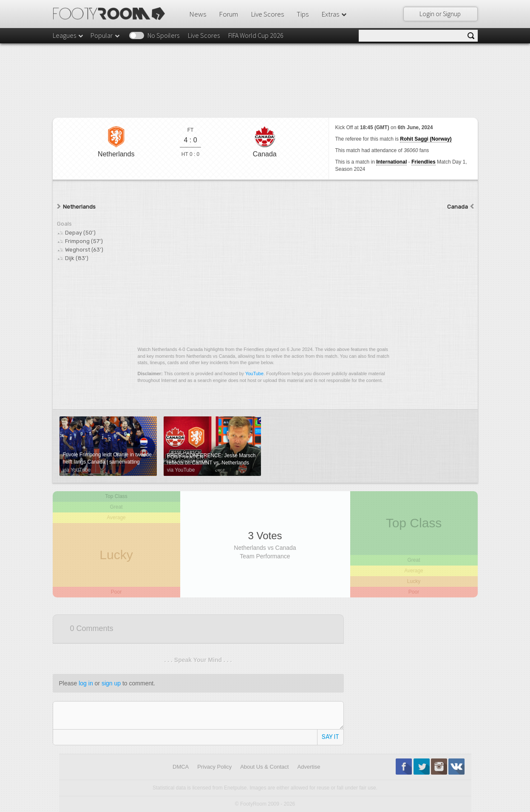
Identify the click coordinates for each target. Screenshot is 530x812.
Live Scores (267, 14)
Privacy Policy (214, 767)
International (391, 162)
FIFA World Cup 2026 (256, 35)
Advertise (309, 767)
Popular (106, 35)
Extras (334, 14)
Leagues (68, 35)
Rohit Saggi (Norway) (426, 139)
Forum (228, 14)
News (198, 14)
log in (86, 683)
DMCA (181, 767)
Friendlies (424, 162)
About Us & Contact (264, 767)
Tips (303, 14)
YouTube (254, 373)
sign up (111, 683)
